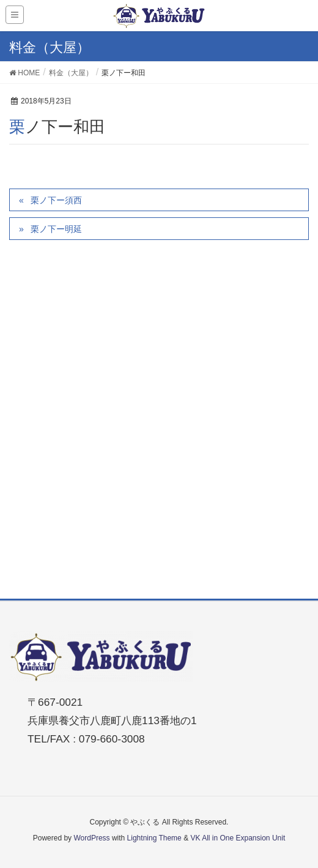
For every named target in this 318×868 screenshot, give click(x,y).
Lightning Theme (154, 838)
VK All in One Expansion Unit (238, 838)
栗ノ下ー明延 (56, 229)
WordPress (91, 838)
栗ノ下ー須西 (56, 200)
